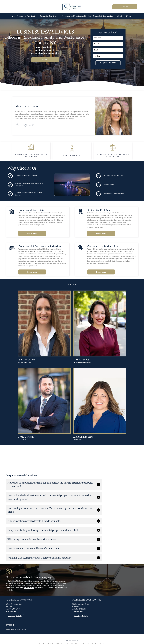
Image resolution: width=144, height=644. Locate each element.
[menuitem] (13, 16)
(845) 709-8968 (11, 611)
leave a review (29, 588)
